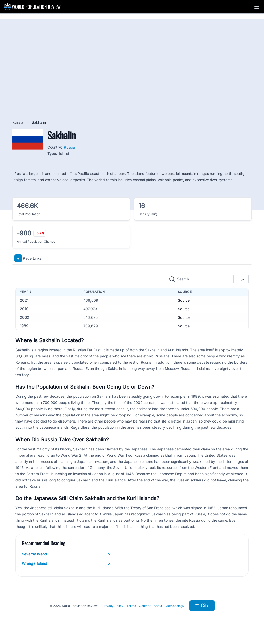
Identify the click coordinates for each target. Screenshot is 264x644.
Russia (18, 122)
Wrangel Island (66, 563)
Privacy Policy (113, 606)
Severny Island (66, 554)
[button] (257, 7)
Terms (131, 606)
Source (184, 300)
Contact (145, 606)
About (158, 606)
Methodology (175, 606)
